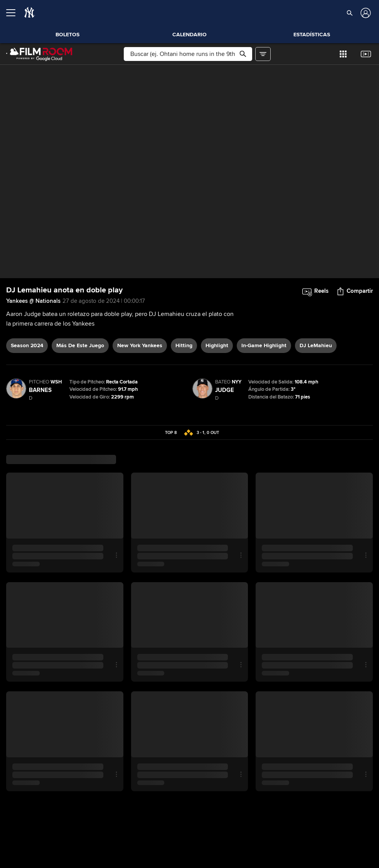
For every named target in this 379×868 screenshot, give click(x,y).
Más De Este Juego (80, 345)
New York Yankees (140, 345)
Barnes (40, 390)
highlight (217, 345)
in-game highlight (264, 345)
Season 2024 (27, 345)
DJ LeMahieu (316, 345)
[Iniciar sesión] (365, 13)
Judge (225, 390)
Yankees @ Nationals (33, 301)
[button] (350, 13)
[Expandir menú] (14, 13)
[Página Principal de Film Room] (39, 54)
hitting (184, 345)
